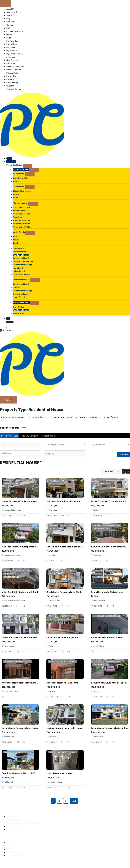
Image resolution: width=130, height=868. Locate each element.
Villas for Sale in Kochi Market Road (20, 591)
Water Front (19, 232)
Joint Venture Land (22, 273)
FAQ (11, 845)
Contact (10, 320)
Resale (16, 181)
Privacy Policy (15, 854)
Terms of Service (17, 851)
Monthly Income (21, 203)
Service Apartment (22, 223)
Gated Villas (19, 248)
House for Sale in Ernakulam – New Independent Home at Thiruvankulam (39, 500)
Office (16, 194)
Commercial (19, 187)
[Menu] (9, 399)
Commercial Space (22, 213)
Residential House (21, 254)
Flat (15, 236)
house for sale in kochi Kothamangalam (22, 682)
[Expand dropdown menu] (29, 166)
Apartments (19, 174)
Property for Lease (22, 279)
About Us (13, 842)
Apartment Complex (23, 207)
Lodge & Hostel (20, 210)
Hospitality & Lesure (23, 191)
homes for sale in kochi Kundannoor (20, 636)
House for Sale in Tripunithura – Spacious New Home (73, 500)
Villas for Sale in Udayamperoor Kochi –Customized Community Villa (37, 546)
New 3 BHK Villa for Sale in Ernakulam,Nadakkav (71, 546)
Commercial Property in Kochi (23, 822)
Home (9, 158)
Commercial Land (21, 257)
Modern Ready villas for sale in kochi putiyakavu (71, 727)
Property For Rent (22, 301)
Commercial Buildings (23, 226)
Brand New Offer (21, 178)
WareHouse (19, 217)
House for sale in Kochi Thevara (62, 682)
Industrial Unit (20, 270)
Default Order (108, 470)
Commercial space (22, 293)
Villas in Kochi (15, 819)
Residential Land (21, 251)
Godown (17, 286)
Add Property (8, 329)
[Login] (4, 326)
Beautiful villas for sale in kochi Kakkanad (23, 772)
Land (16, 242)
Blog (9, 317)
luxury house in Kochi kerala (60, 772)
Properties (11, 162)
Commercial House (22, 220)
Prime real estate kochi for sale (107, 636)
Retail (16, 197)
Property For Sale (22, 169)
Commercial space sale (24, 260)
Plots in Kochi (15, 828)
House (16, 239)
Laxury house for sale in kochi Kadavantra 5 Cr (25, 727)
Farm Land (18, 267)
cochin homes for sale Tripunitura (63, 636)
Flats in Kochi (15, 816)
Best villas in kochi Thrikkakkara (107, 591)
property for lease (50, 434)
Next (74, 800)
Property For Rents (30, 434)
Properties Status (15, 165)
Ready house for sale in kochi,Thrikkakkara (68, 591)
